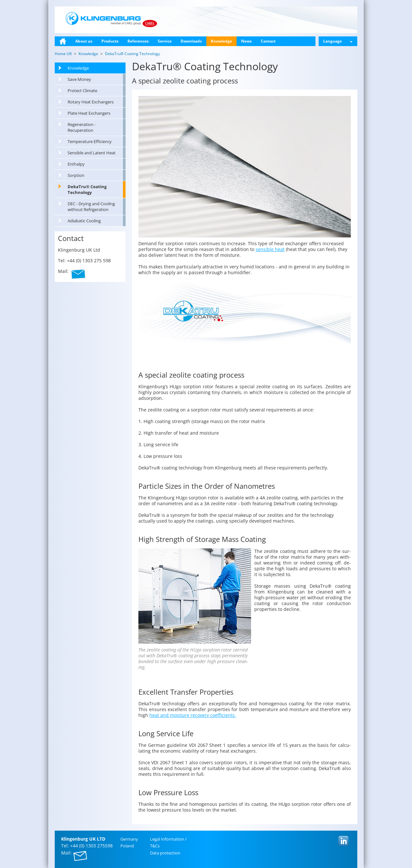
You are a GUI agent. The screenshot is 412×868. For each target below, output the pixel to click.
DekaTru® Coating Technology (87, 189)
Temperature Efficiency (90, 141)
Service (165, 41)
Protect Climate (82, 91)
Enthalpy (76, 164)
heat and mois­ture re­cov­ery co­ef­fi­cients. (193, 715)
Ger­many (129, 839)
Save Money (79, 79)
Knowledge (221, 41)
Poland (127, 846)
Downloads (191, 41)
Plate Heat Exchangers (89, 113)
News (246, 41)
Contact (268, 41)
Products (110, 41)
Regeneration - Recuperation (82, 127)
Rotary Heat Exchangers (91, 102)
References (138, 41)
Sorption (76, 175)
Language (338, 41)
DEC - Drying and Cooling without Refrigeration (91, 207)
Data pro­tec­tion (165, 853)
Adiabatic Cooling (84, 221)
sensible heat (270, 249)
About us (84, 41)
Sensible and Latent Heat (92, 153)
